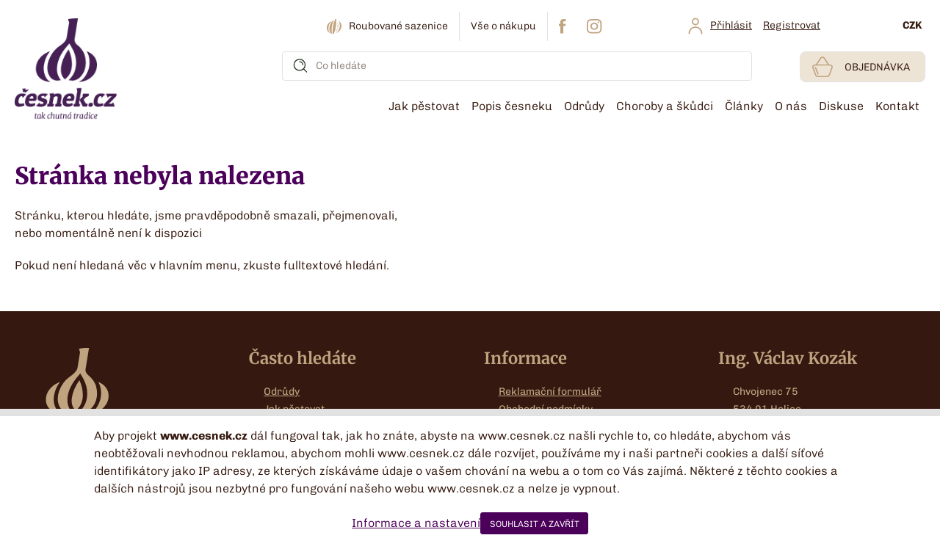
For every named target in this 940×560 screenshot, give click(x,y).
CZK (912, 25)
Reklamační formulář (550, 392)
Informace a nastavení (416, 523)
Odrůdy (282, 392)
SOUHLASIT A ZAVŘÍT (535, 524)
